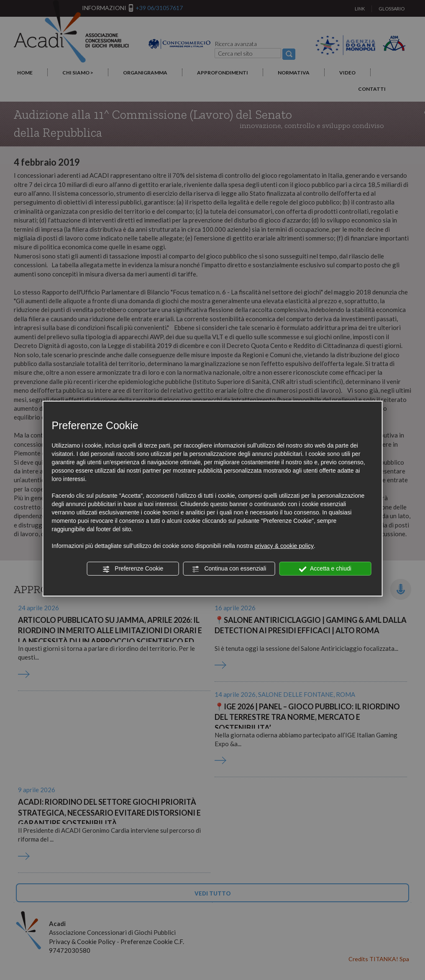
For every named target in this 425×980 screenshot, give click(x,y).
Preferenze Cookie (133, 569)
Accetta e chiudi (325, 569)
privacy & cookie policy (284, 546)
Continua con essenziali (229, 569)
